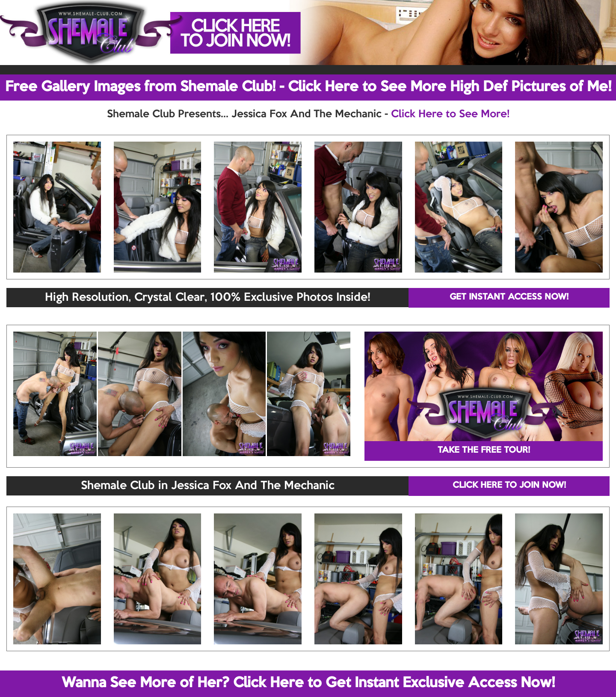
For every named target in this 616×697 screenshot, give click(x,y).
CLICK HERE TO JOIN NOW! (509, 486)
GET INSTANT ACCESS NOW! (509, 297)
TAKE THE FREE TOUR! (484, 451)
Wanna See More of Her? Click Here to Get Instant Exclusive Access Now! (308, 683)
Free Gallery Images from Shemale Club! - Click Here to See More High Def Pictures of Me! (308, 87)
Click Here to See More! (450, 114)
